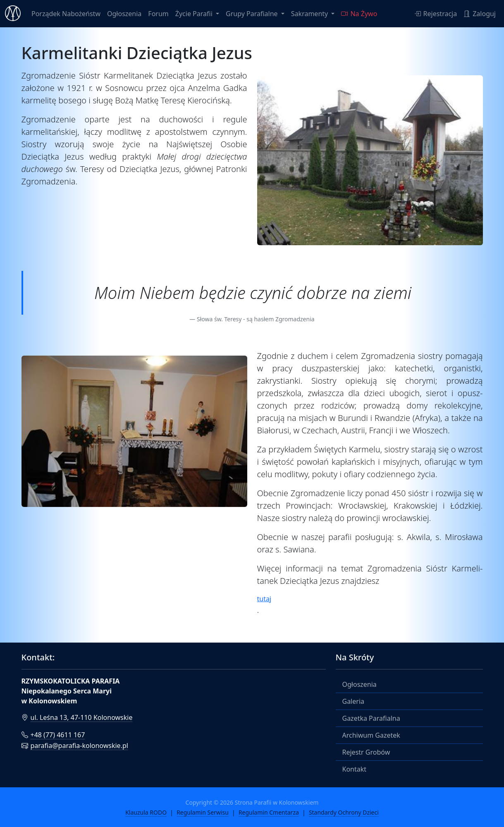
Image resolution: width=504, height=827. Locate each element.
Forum (158, 14)
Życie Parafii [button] (195, 14)
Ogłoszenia (124, 14)
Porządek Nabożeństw (66, 14)
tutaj (264, 599)
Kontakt (355, 769)
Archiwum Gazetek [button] (371, 735)
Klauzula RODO (146, 812)
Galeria (354, 701)
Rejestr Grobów (366, 752)
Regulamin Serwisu (203, 812)
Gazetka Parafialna (371, 718)
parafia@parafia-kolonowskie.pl (75, 746)
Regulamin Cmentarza (269, 812)
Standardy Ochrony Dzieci (344, 812)
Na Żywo (359, 14)
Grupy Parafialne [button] (253, 14)
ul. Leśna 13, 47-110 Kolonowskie (77, 717)
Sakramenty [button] (311, 14)
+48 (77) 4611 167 (53, 735)
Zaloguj (480, 14)
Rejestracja (436, 14)
